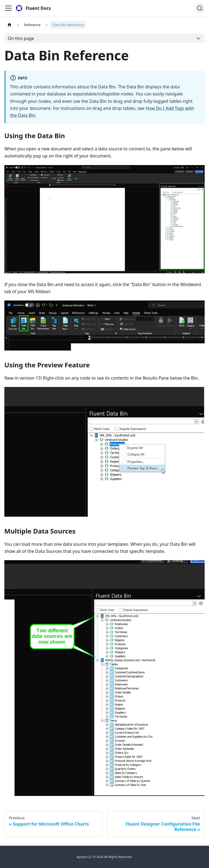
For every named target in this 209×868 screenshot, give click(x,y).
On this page (21, 38)
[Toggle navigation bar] (8, 8)
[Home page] (10, 25)
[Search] (200, 8)
